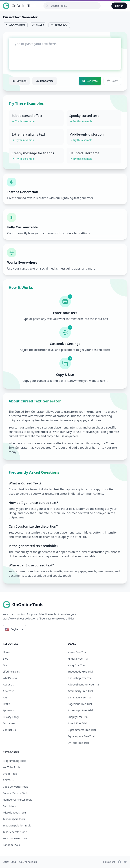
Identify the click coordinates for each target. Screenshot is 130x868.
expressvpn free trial (81, 710)
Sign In (119, 6)
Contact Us (9, 730)
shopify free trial (78, 717)
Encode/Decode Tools (16, 793)
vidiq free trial (77, 665)
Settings (19, 81)
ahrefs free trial (78, 723)
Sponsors (8, 710)
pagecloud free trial (80, 704)
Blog (6, 659)
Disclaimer (9, 723)
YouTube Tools (11, 767)
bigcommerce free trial (82, 730)
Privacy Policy (11, 717)
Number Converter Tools (17, 800)
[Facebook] (120, 862)
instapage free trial (80, 697)
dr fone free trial (78, 743)
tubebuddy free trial (80, 672)
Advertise (8, 691)
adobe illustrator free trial (84, 684)
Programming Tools (15, 761)
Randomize (45, 81)
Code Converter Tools (16, 787)
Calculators (9, 806)
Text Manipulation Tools (17, 825)
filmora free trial (78, 659)
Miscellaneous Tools (15, 813)
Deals (6, 665)
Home (6, 652)
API (5, 697)
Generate (90, 81)
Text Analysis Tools (14, 819)
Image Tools (10, 774)
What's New (10, 678)
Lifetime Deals (11, 672)
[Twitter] (125, 862)
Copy (112, 81)
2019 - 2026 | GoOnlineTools (20, 862)
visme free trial (77, 652)
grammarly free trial (80, 691)
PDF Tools (9, 780)
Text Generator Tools (15, 832)
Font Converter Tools (15, 838)
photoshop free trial (80, 678)
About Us (8, 684)
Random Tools (11, 845)
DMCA (7, 704)
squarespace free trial (81, 736)
